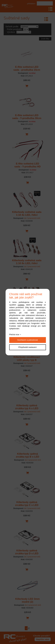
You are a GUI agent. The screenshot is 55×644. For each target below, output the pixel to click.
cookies (21, 305)
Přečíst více (14, 335)
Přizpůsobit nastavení (27, 347)
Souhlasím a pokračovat (27, 340)
